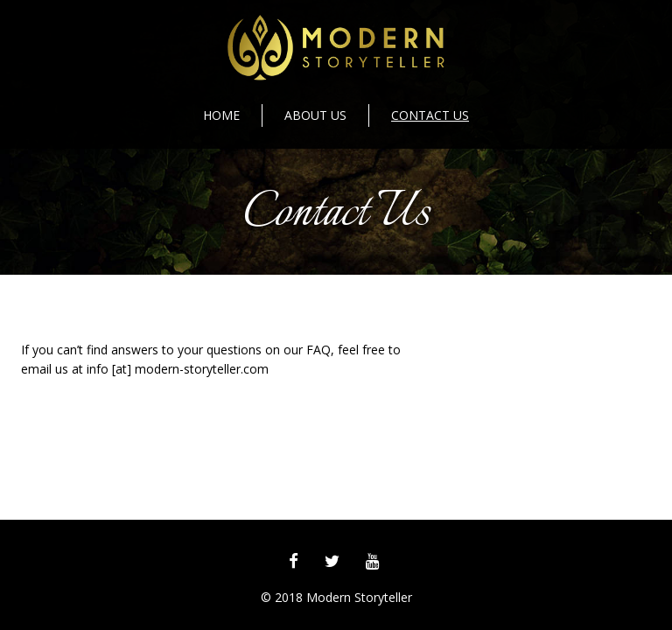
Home (221, 115)
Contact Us (430, 115)
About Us (315, 115)
